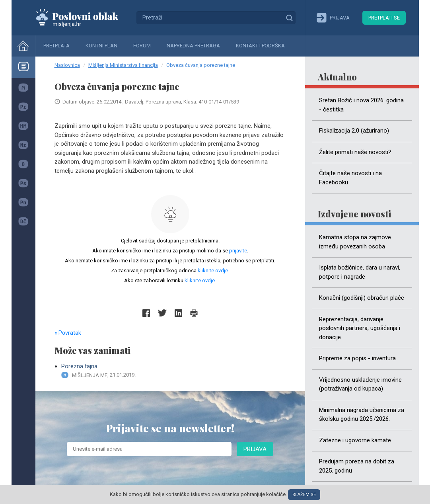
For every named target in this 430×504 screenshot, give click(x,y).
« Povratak (68, 333)
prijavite (238, 251)
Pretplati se (384, 18)
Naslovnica (67, 65)
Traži (289, 18)
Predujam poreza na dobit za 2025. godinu (357, 466)
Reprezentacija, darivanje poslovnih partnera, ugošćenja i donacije (360, 328)
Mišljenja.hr (83, 18)
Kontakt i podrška (260, 46)
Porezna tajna (174, 371)
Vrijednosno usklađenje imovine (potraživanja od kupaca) (360, 384)
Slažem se (304, 495)
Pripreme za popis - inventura (357, 358)
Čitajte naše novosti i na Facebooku (350, 178)
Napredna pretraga (193, 46)
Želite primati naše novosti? (355, 152)
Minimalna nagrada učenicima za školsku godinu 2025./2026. (362, 415)
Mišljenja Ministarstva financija (123, 65)
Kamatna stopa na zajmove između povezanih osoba (355, 242)
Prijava (255, 449)
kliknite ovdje (213, 271)
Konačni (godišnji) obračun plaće (362, 298)
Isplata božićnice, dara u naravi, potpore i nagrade (360, 272)
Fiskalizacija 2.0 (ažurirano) (354, 131)
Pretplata (56, 46)
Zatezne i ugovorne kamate (355, 440)
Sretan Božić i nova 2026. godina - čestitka (361, 105)
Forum (142, 46)
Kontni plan (101, 46)
